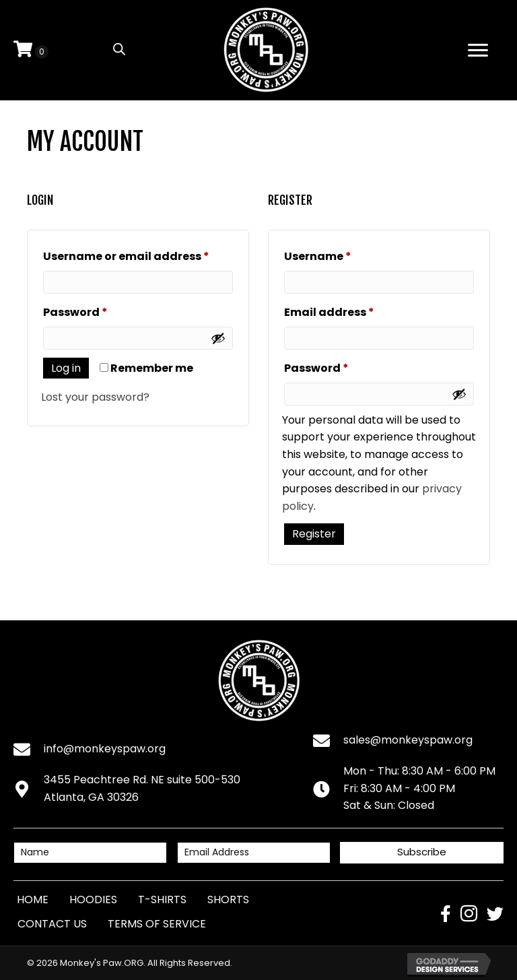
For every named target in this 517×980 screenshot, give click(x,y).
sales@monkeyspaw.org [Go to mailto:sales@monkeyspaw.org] (408, 740)
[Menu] (478, 51)
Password (101, 311)
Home (33, 900)
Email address (355, 311)
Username (344, 255)
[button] (422, 853)
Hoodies (93, 900)
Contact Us (52, 924)
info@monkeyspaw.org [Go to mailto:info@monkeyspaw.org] (105, 749)
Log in (66, 368)
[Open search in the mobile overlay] (119, 49)
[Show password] (218, 338)
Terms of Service (157, 924)
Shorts (228, 900)
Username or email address (138, 255)
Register (314, 534)
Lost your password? (95, 397)
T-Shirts (162, 900)
